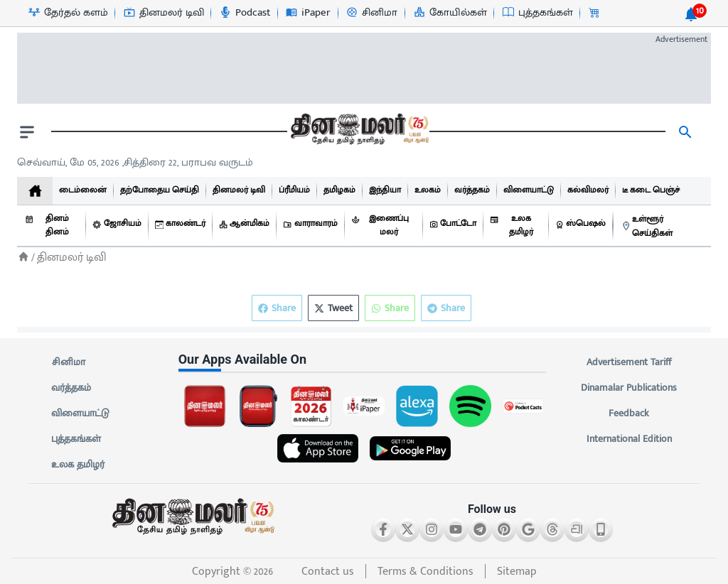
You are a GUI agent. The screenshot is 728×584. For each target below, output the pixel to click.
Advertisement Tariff (629, 362)
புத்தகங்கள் (76, 439)
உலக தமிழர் (78, 465)
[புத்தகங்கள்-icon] (537, 13)
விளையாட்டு (80, 413)
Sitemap (517, 572)
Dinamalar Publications (629, 388)
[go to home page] (358, 132)
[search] (685, 132)
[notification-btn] (691, 14)
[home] (35, 191)
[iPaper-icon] (307, 13)
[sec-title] (364, 359)
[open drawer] (27, 132)
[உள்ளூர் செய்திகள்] (663, 226)
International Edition (629, 439)
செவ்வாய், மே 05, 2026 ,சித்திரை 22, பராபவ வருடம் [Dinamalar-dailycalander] (135, 162)
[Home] (23, 257)
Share (446, 308)
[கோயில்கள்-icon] (450, 13)
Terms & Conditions (425, 572)
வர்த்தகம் (71, 388)
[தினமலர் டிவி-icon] (163, 13)
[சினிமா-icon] (371, 13)
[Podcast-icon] (244, 13)
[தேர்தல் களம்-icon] (68, 13)
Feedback (629, 413)
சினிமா (68, 362)
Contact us (328, 572)
